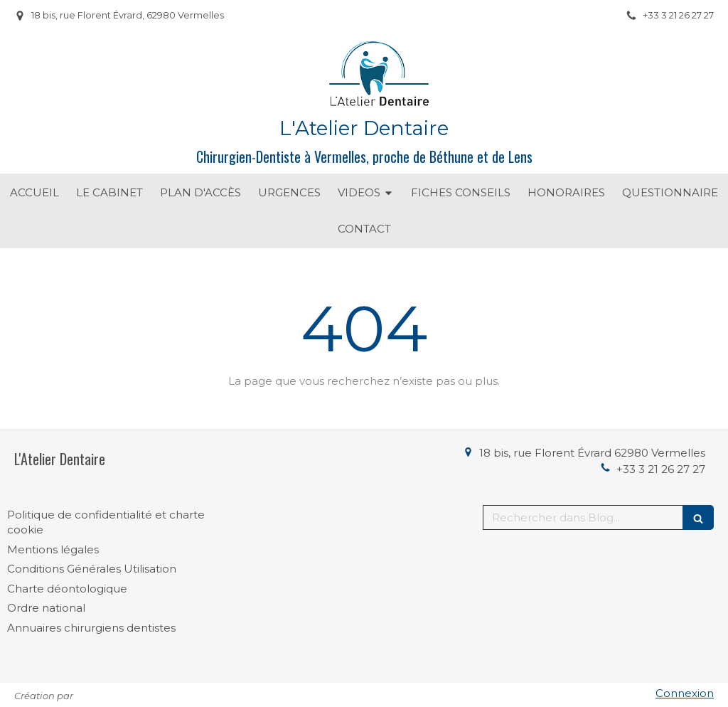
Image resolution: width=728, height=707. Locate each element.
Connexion (685, 693)
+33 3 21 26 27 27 (661, 469)
